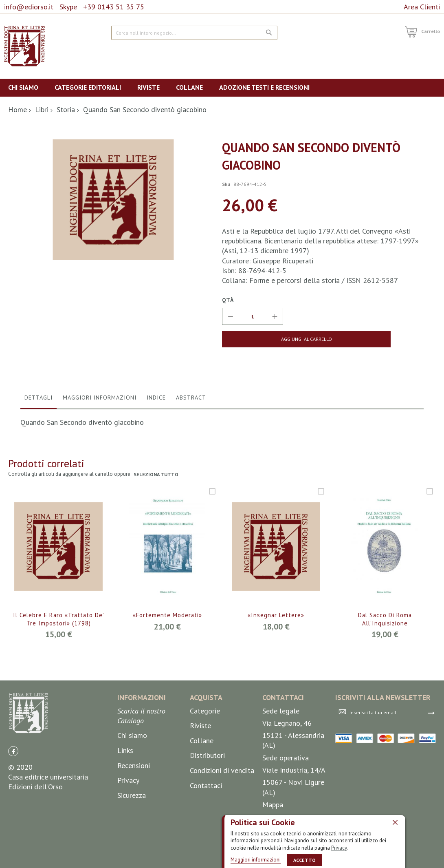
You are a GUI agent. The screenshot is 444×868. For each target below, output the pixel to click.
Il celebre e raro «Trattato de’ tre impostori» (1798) (58, 620)
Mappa (273, 805)
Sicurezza (132, 795)
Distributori (207, 756)
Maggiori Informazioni (100, 398)
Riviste (200, 726)
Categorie (205, 711)
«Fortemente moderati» (167, 615)
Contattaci (206, 785)
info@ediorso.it (29, 7)
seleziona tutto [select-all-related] (157, 474)
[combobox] (195, 33)
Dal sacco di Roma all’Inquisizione (385, 620)
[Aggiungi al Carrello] (269, 339)
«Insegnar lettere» (276, 615)
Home (18, 109)
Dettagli (38, 398)
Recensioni (134, 765)
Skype (68, 7)
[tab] (38, 400)
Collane (202, 741)
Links (125, 750)
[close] (395, 822)
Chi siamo (132, 736)
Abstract (191, 398)
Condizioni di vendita (222, 770)
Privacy (339, 847)
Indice (156, 398)
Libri (42, 109)
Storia (66, 109)
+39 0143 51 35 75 (114, 7)
